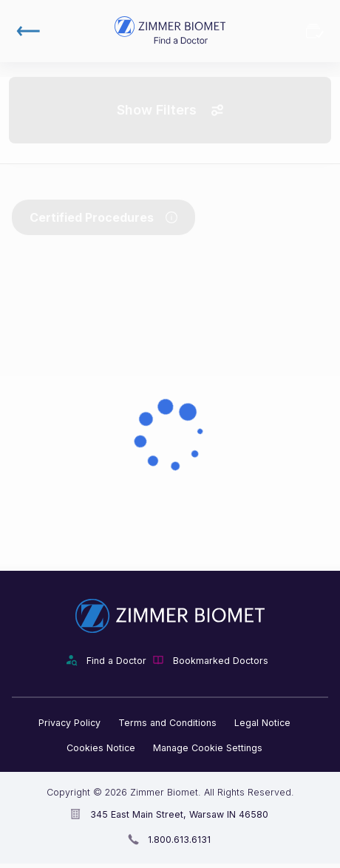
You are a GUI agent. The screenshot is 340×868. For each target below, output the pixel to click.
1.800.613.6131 (179, 840)
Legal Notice (262, 723)
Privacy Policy (69, 723)
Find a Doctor (116, 661)
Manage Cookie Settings (208, 748)
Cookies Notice (101, 748)
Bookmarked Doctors (315, 31)
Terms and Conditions (167, 723)
